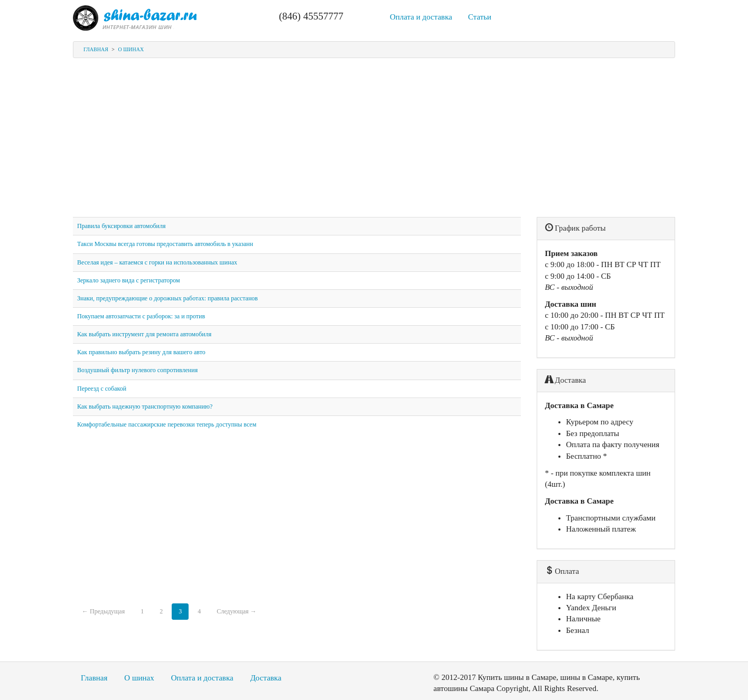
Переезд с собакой (102, 389)
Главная (96, 49)
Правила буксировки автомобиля (121, 226)
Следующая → (236, 611)
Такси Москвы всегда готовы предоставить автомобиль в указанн (165, 244)
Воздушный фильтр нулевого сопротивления (137, 370)
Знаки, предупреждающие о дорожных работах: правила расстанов (167, 298)
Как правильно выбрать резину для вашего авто (141, 352)
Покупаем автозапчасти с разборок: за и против (141, 316)
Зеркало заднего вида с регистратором (129, 280)
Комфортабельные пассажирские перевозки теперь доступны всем (167, 424)
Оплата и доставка (421, 17)
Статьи (480, 17)
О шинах (131, 49)
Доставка (266, 678)
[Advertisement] (374, 143)
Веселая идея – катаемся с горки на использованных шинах (157, 262)
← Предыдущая (103, 611)
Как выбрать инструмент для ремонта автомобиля (144, 334)
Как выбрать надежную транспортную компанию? (145, 406)
